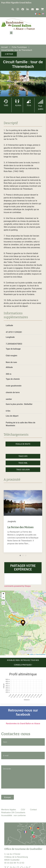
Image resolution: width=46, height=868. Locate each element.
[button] (13, 9)
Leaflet (30, 654)
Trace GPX (23, 456)
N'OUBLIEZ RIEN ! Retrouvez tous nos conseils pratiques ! (23, 663)
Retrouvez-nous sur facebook (23, 712)
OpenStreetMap (41, 654)
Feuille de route (23, 444)
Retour (9, 54)
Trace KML (23, 463)
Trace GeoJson (23, 470)
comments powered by (17, 586)
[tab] (20, 555)
